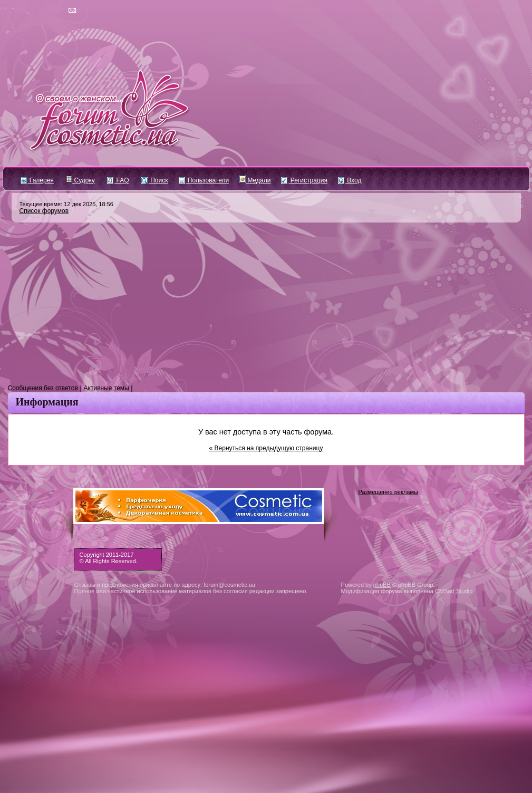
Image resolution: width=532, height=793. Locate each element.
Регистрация (304, 180)
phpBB (382, 585)
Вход (350, 180)
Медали (255, 180)
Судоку (80, 180)
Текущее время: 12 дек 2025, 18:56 (66, 204)
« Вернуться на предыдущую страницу (266, 448)
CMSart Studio (454, 591)
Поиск (155, 180)
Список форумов (44, 211)
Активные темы (107, 388)
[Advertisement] (266, 304)
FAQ (118, 180)
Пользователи (204, 180)
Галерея (37, 180)
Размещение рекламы (388, 492)
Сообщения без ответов (43, 388)
